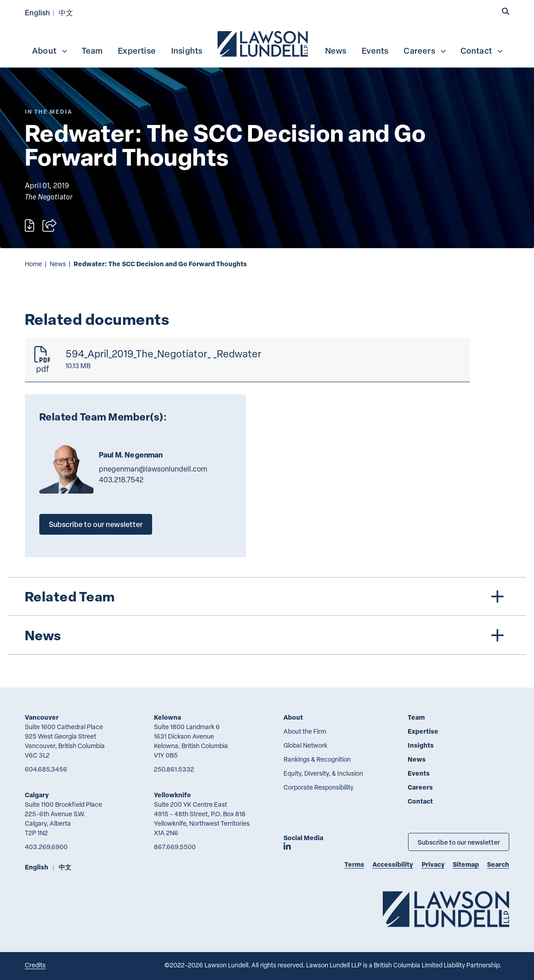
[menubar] (267, 43)
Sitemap (466, 864)
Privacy (433, 864)
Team (92, 51)
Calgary (37, 795)
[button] (506, 12)
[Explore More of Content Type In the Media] (49, 112)
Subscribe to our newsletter (96, 524)
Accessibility (393, 864)
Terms (354, 864)
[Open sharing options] (49, 225)
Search (498, 864)
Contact (482, 51)
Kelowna (167, 717)
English (37, 12)
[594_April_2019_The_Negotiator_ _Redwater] (247, 360)
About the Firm (305, 731)
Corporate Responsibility (318, 787)
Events (375, 51)
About (50, 51)
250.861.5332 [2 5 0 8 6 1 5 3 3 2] (174, 769)
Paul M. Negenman (131, 455)
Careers (425, 51)
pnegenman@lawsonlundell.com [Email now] (153, 469)
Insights (187, 51)
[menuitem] (264, 43)
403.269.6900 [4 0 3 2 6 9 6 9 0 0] (46, 847)
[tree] (267, 616)
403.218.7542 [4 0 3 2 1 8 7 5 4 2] (121, 480)
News (336, 51)
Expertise (137, 51)
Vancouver (42, 717)
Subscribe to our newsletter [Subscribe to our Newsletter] (459, 842)
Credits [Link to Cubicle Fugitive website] (35, 965)
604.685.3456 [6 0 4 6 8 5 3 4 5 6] (46, 769)
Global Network (305, 745)
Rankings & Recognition (317, 759)
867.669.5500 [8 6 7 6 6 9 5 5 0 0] (175, 847)
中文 (66, 12)
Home (33, 264)
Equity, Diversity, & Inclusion (323, 773)
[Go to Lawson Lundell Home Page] (446, 909)
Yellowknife (172, 795)
